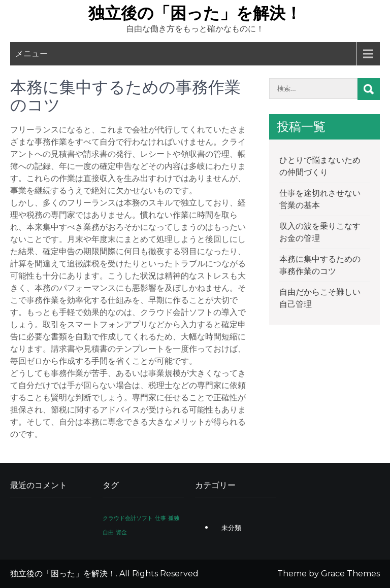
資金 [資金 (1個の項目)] (121, 532)
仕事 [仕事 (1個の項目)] (160, 518)
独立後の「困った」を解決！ (195, 13)
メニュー (31, 54)
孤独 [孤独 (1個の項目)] (174, 518)
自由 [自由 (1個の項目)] (108, 532)
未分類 (231, 528)
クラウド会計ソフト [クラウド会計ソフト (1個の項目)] (128, 518)
